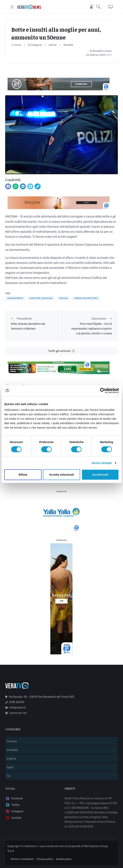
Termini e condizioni (22, 848)
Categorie (35, 45)
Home (16, 45)
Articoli (53, 45)
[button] (99, 7)
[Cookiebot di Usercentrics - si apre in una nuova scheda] (103, 391)
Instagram (14, 800)
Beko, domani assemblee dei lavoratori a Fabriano (28, 326)
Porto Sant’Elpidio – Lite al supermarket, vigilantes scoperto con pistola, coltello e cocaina (92, 328)
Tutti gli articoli (61, 351)
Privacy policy (45, 848)
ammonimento (15, 298)
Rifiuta (23, 475)
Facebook (14, 787)
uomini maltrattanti (86, 298)
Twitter (12, 793)
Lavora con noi (16, 701)
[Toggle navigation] (12, 7)
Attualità (68, 45)
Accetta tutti (100, 475)
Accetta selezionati (61, 475)
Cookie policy (64, 848)
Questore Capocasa (41, 298)
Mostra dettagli (102, 463)
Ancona (64, 298)
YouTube (13, 806)
